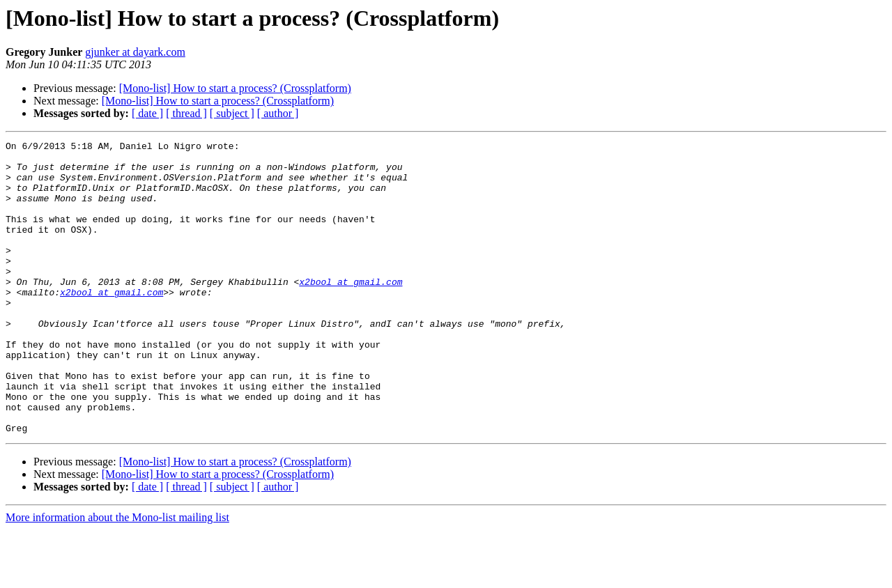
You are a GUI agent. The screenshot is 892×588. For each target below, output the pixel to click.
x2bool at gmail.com (351, 311)
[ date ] (147, 113)
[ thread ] (186, 113)
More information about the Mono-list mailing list (117, 576)
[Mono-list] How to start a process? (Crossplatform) (235, 88)
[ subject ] (232, 113)
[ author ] (278, 113)
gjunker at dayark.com (135, 52)
